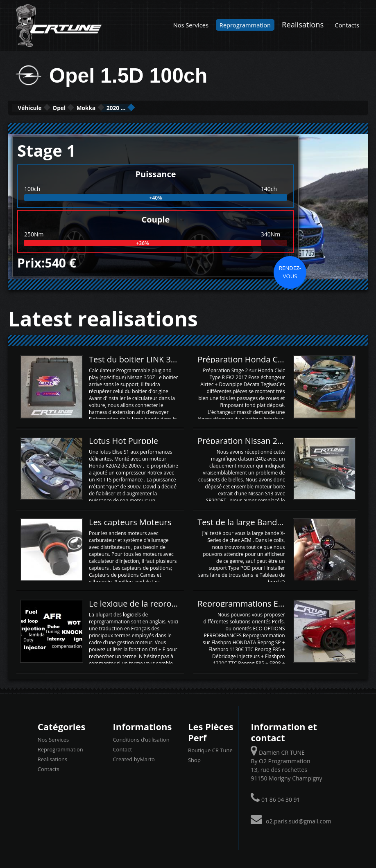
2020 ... (180, 107)
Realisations (303, 24)
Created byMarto (134, 758)
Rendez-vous (290, 271)
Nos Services (191, 25)
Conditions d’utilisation (141, 738)
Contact (122, 748)
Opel (87, 107)
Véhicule (40, 107)
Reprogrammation (245, 25)
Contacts (347, 25)
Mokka (131, 107)
